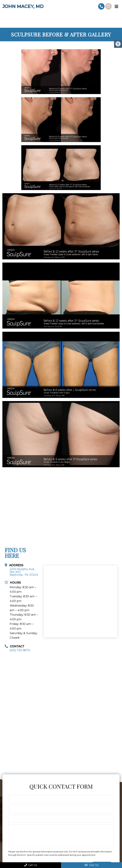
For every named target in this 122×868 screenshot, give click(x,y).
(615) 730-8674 (101, 6)
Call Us (31, 865)
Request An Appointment (108, 6)
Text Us (92, 865)
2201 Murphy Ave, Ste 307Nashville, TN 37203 (24, 572)
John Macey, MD (23, 6)
